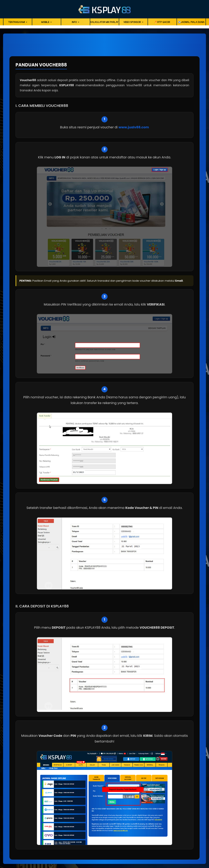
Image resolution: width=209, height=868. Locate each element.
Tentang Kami (17, 22)
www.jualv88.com (134, 127)
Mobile (46, 22)
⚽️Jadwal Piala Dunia (191, 22)
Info (75, 22)
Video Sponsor (132, 22)
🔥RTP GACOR (162, 22)
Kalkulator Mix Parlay (104, 22)
